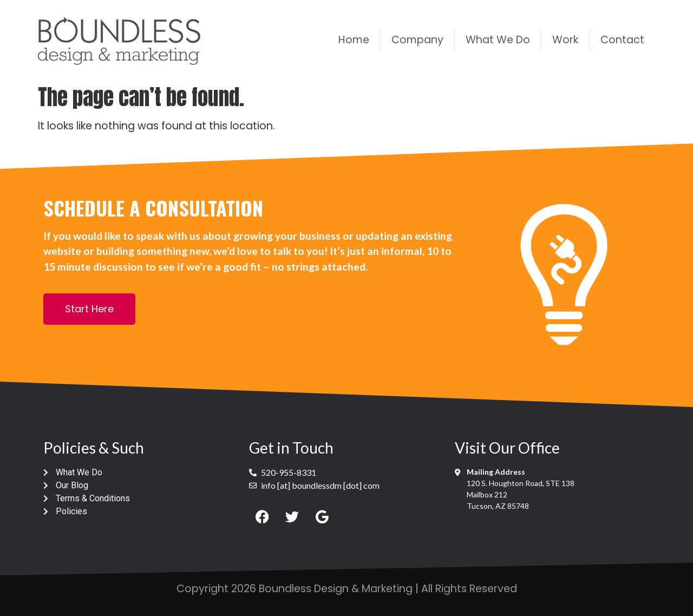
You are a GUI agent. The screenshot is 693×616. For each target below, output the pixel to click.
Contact (622, 40)
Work (565, 40)
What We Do (498, 40)
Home (354, 40)
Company (417, 40)
